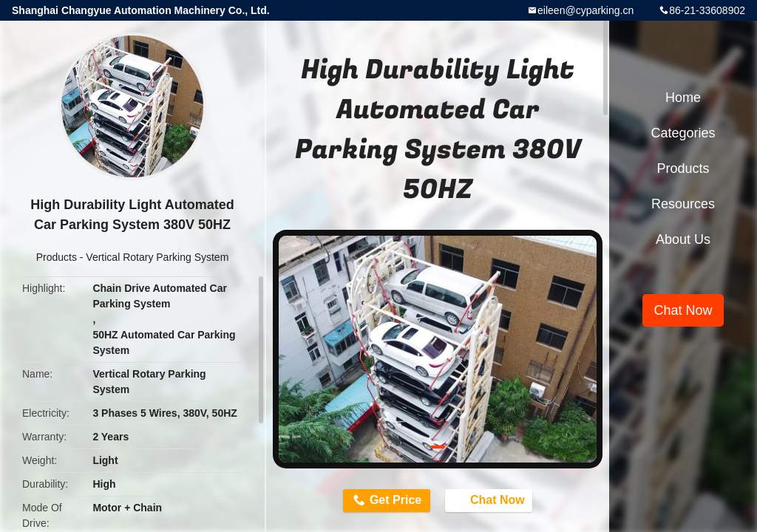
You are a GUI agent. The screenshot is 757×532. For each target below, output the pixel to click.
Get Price (393, 501)
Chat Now (492, 500)
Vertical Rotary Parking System (157, 257)
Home (683, 98)
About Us (683, 239)
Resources (683, 204)
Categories (683, 133)
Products (57, 257)
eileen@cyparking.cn (585, 10)
